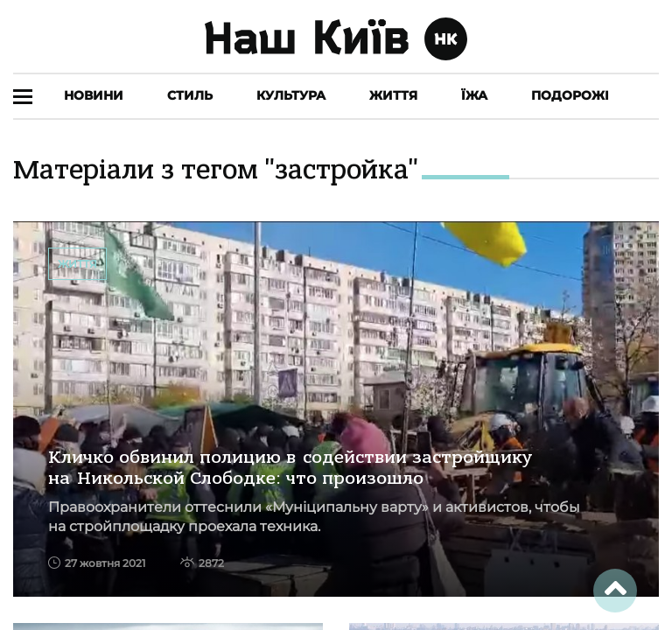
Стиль (190, 95)
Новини (94, 95)
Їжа (474, 95)
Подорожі (570, 95)
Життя (393, 95)
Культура (291, 95)
